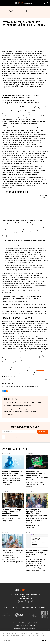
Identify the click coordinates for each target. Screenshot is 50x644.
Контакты (7, 607)
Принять (43, 641)
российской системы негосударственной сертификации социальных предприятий (23, 372)
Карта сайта (15, 607)
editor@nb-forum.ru (25, 595)
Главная (4, 11)
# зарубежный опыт (12, 403)
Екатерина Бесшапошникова (13, 377)
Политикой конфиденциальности (25, 437)
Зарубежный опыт (14, 11)
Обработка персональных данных (25, 627)
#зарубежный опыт (8, 383)
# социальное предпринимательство (18, 406)
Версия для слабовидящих (38, 607)
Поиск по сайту (25, 607)
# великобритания (11, 409)
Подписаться (43, 431)
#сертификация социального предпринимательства (20, 386)
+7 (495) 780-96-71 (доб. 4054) (25, 598)
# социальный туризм (30, 412)
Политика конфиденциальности (25, 625)
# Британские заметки (32, 403)
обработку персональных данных (25, 435)
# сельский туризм (9, 414)
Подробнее (6, 641)
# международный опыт (27, 409)
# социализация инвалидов (13, 412)
